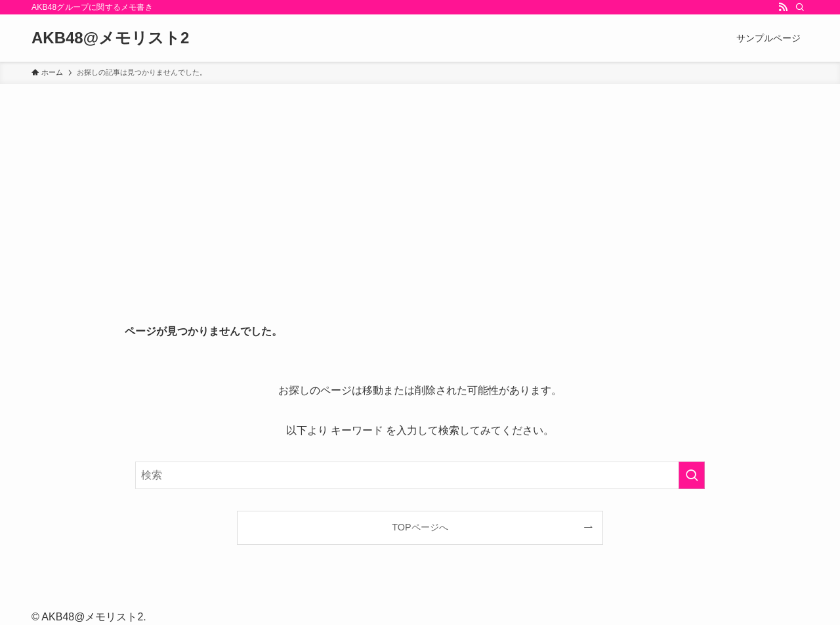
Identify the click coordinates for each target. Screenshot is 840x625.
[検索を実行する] (692, 475)
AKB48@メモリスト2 (110, 38)
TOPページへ (420, 527)
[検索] (800, 7)
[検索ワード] (420, 475)
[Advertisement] (420, 183)
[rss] (783, 7)
